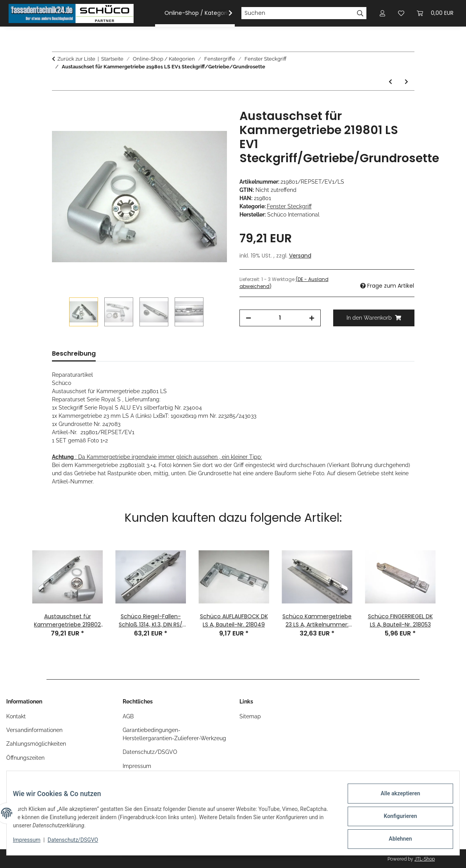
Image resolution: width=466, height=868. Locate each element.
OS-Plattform (140, 780)
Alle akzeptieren (394, 800)
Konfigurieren (394, 820)
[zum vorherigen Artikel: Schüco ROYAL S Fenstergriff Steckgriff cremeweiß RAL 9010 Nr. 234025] (390, 82)
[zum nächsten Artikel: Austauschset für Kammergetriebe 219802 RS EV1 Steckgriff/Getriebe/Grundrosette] (406, 82)
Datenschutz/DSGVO (79, 844)
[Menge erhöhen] (312, 318)
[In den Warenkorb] (58, 105)
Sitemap (250, 716)
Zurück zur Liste (76, 59)
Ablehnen (394, 840)
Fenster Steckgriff (289, 206)
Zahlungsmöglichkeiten (36, 744)
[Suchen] (298, 13)
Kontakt (16, 716)
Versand (300, 256)
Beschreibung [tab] (74, 353)
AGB (128, 716)
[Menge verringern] (248, 318)
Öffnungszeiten (25, 758)
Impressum (33, 844)
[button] (225, 13)
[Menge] (280, 318)
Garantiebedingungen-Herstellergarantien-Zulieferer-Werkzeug (174, 734)
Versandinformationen (34, 730)
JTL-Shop (425, 859)
